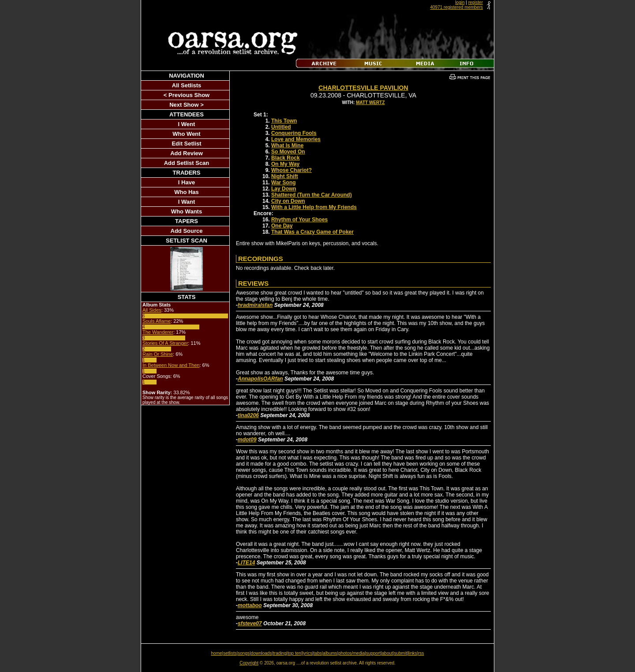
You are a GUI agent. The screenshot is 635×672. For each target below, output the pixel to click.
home (217, 653)
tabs (318, 653)
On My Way (285, 164)
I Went (187, 124)
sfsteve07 (250, 623)
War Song (284, 183)
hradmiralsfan (255, 305)
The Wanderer (158, 332)
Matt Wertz (370, 103)
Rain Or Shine (158, 354)
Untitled (281, 127)
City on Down (288, 201)
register (476, 2)
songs (244, 653)
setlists (230, 653)
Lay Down (284, 189)
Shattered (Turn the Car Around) (312, 195)
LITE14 (246, 563)
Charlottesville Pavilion (363, 88)
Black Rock (286, 158)
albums (330, 653)
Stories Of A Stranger (165, 343)
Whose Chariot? (291, 170)
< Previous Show (187, 95)
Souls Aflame (157, 321)
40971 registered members (456, 7)
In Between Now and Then (171, 365)
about (387, 653)
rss (421, 653)
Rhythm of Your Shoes (299, 220)
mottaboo (250, 605)
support (373, 653)
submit (400, 653)
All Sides (152, 310)
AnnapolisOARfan (260, 379)
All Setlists (187, 85)
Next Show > (187, 105)
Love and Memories (296, 139)
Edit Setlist (186, 144)
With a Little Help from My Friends (314, 207)
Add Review (187, 153)
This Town (284, 121)
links (413, 653)
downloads (261, 653)
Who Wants (187, 211)
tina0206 (248, 415)
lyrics (307, 653)
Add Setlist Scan (187, 163)
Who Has (187, 192)
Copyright (249, 663)
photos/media (351, 653)
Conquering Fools (294, 133)
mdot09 (247, 440)
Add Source (187, 231)
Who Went (186, 134)
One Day (282, 226)
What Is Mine (287, 146)
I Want (187, 202)
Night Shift (285, 176)
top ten (294, 653)
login (460, 2)
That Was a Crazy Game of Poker (312, 232)
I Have (187, 182)
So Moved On (288, 152)
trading (280, 653)
